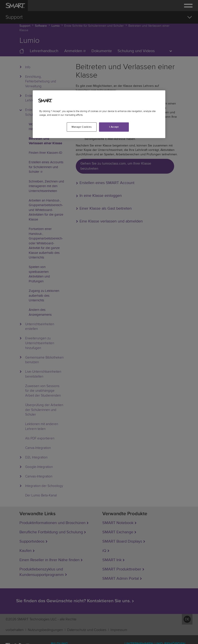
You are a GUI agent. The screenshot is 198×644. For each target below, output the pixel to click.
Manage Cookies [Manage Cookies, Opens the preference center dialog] (82, 127)
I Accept (114, 127)
